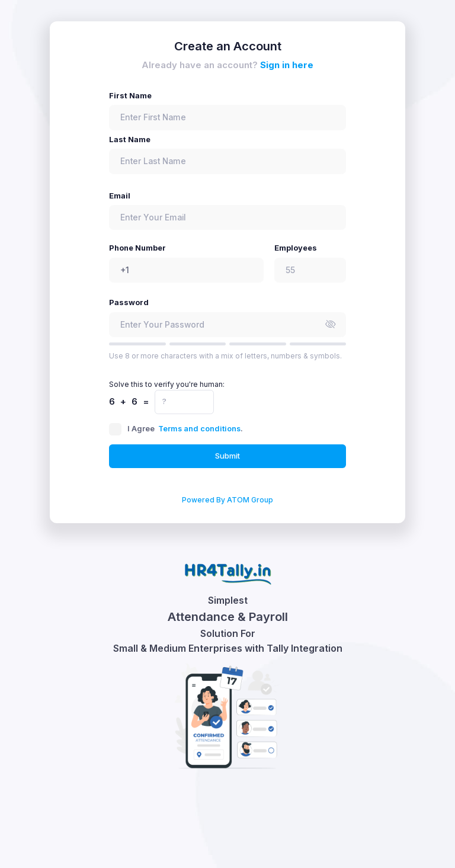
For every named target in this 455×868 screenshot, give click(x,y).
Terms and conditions (199, 429)
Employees (296, 248)
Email (120, 196)
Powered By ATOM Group (227, 500)
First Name (130, 96)
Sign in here (287, 65)
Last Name (130, 140)
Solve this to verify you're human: (167, 384)
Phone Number (137, 248)
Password (129, 302)
